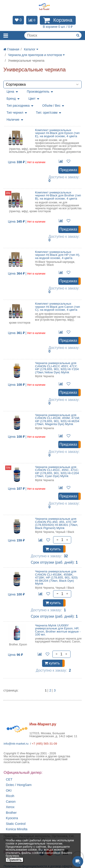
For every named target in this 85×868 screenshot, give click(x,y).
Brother (11, 813)
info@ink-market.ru (16, 744)
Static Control (16, 824)
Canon (11, 802)
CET (9, 780)
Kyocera (12, 818)
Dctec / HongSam (19, 785)
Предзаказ (68, 170)
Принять (15, 860)
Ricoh (10, 796)
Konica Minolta (17, 829)
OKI (9, 791)
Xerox (10, 807)
